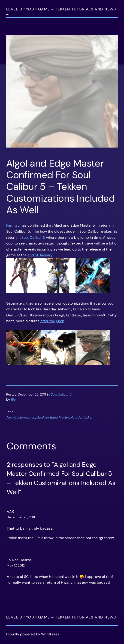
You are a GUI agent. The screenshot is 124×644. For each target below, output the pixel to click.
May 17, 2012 (16, 565)
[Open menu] (9, 26)
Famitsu (13, 225)
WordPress (50, 634)
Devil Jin (43, 417)
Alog (9, 417)
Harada (76, 417)
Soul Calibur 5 (33, 237)
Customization (25, 417)
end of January (40, 255)
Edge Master (60, 417)
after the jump (52, 321)
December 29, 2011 (21, 517)
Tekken (88, 417)
